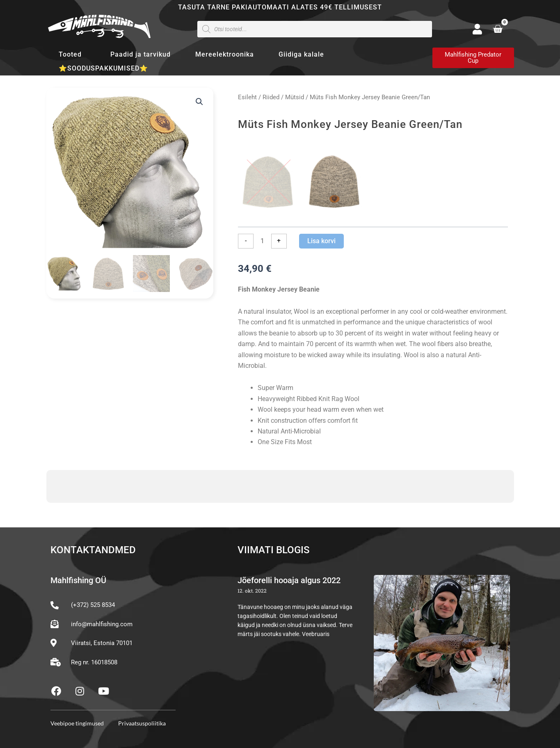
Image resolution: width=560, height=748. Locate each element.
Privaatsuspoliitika (142, 723)
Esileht (247, 97)
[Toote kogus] (262, 241)
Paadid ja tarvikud (141, 54)
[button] (199, 102)
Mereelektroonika (225, 54)
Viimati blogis (274, 550)
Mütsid (295, 97)
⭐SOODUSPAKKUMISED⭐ (103, 68)
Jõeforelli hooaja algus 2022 (289, 580)
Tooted (72, 55)
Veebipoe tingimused (77, 723)
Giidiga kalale (301, 54)
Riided (271, 97)
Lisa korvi (321, 241)
